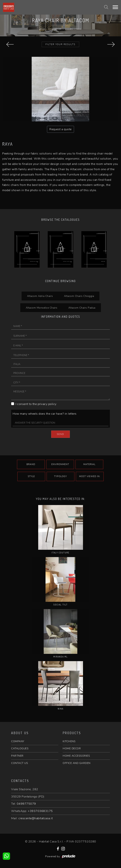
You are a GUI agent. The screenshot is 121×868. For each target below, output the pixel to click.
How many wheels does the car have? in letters (45, 414)
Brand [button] (31, 464)
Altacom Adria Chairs (40, 296)
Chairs (69, 29)
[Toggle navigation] (115, 7)
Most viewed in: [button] (90, 476)
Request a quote (60, 129)
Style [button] (31, 476)
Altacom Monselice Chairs (42, 308)
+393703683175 (40, 811)
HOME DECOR (72, 748)
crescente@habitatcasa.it (36, 818)
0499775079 (26, 804)
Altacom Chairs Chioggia (79, 296)
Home (42, 29)
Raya (79, 29)
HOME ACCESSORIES (76, 756)
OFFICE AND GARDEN (77, 763)
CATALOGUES (20, 748)
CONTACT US (20, 763)
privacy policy (47, 404)
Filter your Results (60, 44)
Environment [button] (60, 464)
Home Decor (55, 29)
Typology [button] (60, 476)
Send (60, 434)
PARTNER (17, 756)
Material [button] (89, 464)
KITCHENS (69, 741)
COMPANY (18, 741)
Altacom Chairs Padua (82, 308)
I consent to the (36, 404)
